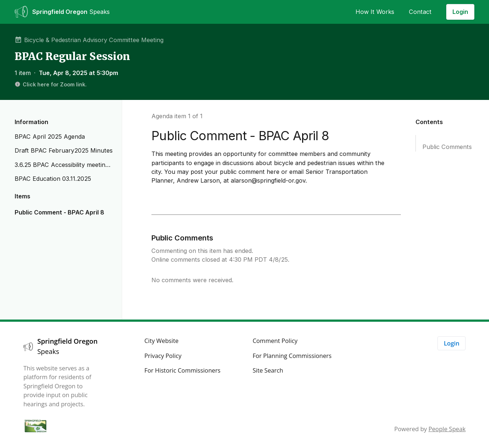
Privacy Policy (163, 356)
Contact (420, 12)
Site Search (268, 370)
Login (460, 12)
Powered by (430, 429)
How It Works (375, 12)
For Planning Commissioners (292, 356)
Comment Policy (275, 341)
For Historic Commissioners (183, 370)
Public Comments (447, 147)
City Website (161, 341)
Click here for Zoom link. (51, 84)
